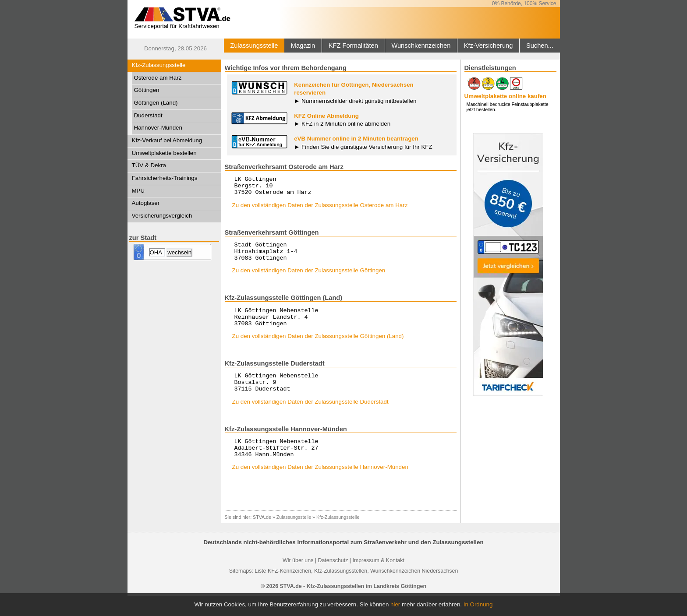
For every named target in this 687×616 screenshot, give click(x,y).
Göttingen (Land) (156, 103)
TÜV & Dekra (149, 165)
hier (395, 604)
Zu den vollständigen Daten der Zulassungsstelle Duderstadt (310, 417)
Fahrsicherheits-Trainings (165, 178)
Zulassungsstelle (254, 46)
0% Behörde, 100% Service (524, 4)
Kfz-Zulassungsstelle (159, 65)
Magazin (303, 46)
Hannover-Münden (158, 128)
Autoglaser (146, 203)
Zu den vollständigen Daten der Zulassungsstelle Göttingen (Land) (318, 348)
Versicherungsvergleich (162, 216)
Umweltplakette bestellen (164, 153)
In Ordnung (478, 604)
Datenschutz (333, 580)
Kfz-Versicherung (489, 46)
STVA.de (262, 537)
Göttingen (147, 90)
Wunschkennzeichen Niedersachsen (414, 591)
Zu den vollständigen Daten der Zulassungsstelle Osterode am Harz (320, 209)
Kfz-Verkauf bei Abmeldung (167, 140)
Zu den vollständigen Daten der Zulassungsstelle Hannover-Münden (320, 487)
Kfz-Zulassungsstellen (341, 591)
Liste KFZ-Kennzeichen (283, 591)
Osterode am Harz (158, 78)
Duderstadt (148, 115)
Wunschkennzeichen (421, 46)
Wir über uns (298, 580)
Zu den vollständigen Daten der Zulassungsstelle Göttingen (309, 278)
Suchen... (540, 46)
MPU (138, 191)
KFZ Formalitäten (353, 46)
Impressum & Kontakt (378, 580)
